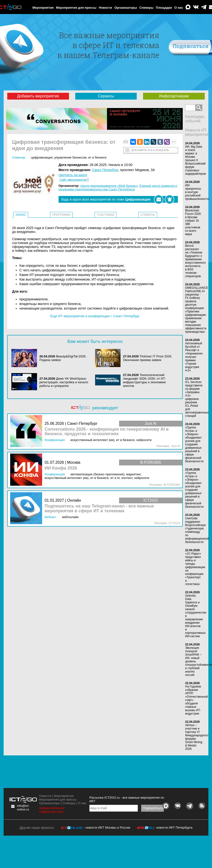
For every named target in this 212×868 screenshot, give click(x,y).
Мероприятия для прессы (76, 8)
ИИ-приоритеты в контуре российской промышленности (197, 192)
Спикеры (146, 8)
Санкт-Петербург (105, 170)
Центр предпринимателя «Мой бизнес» (109, 186)
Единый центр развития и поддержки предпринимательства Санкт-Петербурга (118, 188)
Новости (105, 8)
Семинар (19, 157)
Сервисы (106, 96)
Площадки (164, 8)
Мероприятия (43, 8)
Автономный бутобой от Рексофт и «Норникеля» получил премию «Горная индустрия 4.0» (194, 357)
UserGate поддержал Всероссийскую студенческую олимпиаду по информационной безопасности (197, 530)
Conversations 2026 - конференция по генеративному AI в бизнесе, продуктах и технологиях (107, 432)
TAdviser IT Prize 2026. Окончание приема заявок (148, 358)
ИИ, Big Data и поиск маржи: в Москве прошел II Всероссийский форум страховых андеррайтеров (195, 160)
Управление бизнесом (70, 157)
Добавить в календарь (150, 150)
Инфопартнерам (174, 96)
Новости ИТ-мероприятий (197, 132)
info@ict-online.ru (23, 808)
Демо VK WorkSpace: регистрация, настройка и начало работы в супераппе (64, 382)
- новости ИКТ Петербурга (173, 828)
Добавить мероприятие (38, 96)
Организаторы (126, 8)
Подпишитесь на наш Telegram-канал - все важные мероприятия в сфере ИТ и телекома (99, 509)
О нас (179, 8)
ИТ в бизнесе (97, 157)
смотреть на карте (73, 175)
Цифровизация (42, 157)
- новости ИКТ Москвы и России (107, 828)
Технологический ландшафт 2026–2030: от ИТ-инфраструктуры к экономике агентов (144, 380)
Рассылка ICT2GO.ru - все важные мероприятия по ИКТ (127, 799)
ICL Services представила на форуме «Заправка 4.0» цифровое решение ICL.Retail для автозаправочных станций (197, 399)
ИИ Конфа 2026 (61, 468)
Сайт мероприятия (73, 180)
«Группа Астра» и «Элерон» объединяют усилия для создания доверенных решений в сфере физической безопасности (194, 444)
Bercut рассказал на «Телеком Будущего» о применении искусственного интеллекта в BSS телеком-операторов (195, 261)
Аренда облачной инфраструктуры (52, 810)
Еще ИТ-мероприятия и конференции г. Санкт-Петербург (95, 316)
